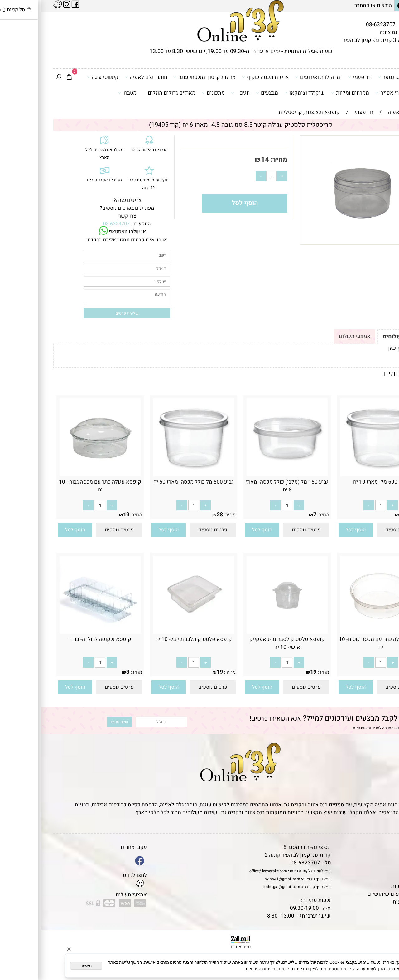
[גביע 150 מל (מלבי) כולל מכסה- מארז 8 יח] (246, 475)
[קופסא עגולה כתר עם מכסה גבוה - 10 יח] (59, 475)
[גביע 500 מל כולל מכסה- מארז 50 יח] (153, 475)
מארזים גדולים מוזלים (131, 93)
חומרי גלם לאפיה (105, 77)
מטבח (86, 93)
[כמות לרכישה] (231, 176)
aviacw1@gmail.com (242, 879)
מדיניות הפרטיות (325, 728)
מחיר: (237, 160)
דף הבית (374, 847)
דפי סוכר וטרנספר (359, 77)
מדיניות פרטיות (367, 886)
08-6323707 (340, 25)
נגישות (376, 878)
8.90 (364, 515)
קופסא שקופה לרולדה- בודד (59, 639)
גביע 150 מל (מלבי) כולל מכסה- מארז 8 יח (246, 486)
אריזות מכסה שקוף (225, 77)
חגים (199, 93)
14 (224, 160)
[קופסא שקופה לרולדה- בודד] (59, 631)
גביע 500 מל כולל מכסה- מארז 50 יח (153, 482)
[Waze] (384, 952)
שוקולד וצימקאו (264, 93)
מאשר (45, 966)
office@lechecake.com (227, 871)
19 (85, 515)
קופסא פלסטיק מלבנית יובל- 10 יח (153, 639)
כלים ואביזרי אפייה (358, 93)
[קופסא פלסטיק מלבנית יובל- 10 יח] (153, 632)
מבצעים (226, 93)
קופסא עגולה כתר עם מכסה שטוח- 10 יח (340, 643)
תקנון (376, 855)
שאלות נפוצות (368, 902)
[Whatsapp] (384, 966)
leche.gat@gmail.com (241, 887)
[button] (315, 530)
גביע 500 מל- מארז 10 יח (340, 482)
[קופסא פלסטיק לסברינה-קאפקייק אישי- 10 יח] (246, 632)
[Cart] (28, 77)
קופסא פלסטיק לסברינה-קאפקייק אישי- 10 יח (246, 643)
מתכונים (172, 93)
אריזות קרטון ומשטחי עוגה (164, 77)
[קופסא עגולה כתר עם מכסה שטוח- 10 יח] (340, 632)
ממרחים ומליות (309, 93)
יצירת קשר (372, 871)
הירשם (344, 5)
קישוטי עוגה (62, 77)
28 (179, 515)
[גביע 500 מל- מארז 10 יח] (340, 475)
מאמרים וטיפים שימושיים (355, 894)
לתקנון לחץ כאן (364, 348)
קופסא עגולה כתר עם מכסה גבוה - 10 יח (59, 486)
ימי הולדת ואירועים (278, 77)
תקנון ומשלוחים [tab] (361, 337)
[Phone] (384, 937)
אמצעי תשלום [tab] (314, 336)
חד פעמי (319, 77)
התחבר (321, 5)
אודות (377, 863)
